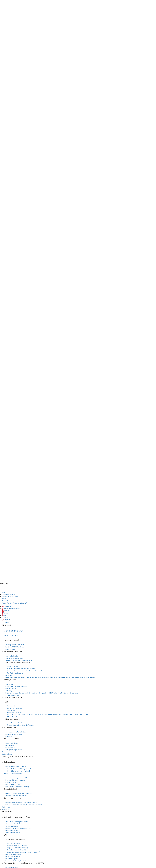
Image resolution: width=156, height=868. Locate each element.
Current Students (7, 601)
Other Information (13, 717)
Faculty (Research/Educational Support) (14, 603)
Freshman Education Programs (15, 780)
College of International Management (18, 769)
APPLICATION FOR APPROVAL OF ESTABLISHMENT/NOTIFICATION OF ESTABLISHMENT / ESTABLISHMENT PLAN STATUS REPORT (48, 715)
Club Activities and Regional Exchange (17, 822)
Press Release (10, 745)
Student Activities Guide (14, 824)
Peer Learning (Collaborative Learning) (18, 787)
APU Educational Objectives (14, 658)
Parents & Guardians (8, 594)
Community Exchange (12, 826)
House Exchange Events (13, 857)
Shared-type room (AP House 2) (17, 846)
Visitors (4, 599)
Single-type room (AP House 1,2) (18, 848)
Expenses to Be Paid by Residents (16, 861)
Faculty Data (11, 710)
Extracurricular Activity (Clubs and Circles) (19, 828)
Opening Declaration (12, 656)
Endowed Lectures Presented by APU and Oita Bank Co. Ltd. (24, 805)
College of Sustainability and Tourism (18, 771)
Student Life (6, 809)
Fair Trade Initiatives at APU (16, 673)
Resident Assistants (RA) (13, 854)
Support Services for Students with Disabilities (22, 669)
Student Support (12, 666)
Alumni (4, 592)
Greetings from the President (15, 645)
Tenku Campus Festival (13, 833)
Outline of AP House (14, 843)
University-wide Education (14, 773)
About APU (5, 623)
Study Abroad (6, 807)
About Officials (10, 649)
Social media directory (12, 743)
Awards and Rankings (12, 695)
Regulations (9, 675)
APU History (9, 684)
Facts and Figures (13, 706)
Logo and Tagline (11, 689)
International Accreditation (14, 734)
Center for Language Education (16, 778)
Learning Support (11, 782)
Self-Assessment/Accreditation (16, 732)
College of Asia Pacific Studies (16, 767)
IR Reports (9, 736)
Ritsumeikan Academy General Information (21, 725)
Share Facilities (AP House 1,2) (17, 850)
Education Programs (12, 859)
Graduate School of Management (17, 796)
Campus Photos (10, 748)
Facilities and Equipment (15, 713)
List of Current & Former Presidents (17, 686)
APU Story (9, 691)
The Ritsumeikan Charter (15, 723)
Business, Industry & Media (10, 597)
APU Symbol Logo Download (14, 750)
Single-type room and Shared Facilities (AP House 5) (24, 852)
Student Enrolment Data (15, 708)
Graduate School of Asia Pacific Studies (19, 794)
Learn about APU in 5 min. (14, 631)
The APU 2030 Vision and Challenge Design (19, 660)
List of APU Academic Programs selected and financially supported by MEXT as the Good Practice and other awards (42, 693)
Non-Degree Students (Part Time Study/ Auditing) (21, 803)
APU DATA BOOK (11, 636)
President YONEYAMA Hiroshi (15, 647)
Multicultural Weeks (12, 831)
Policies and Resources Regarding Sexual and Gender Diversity (27, 671)
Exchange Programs (13, 784)
